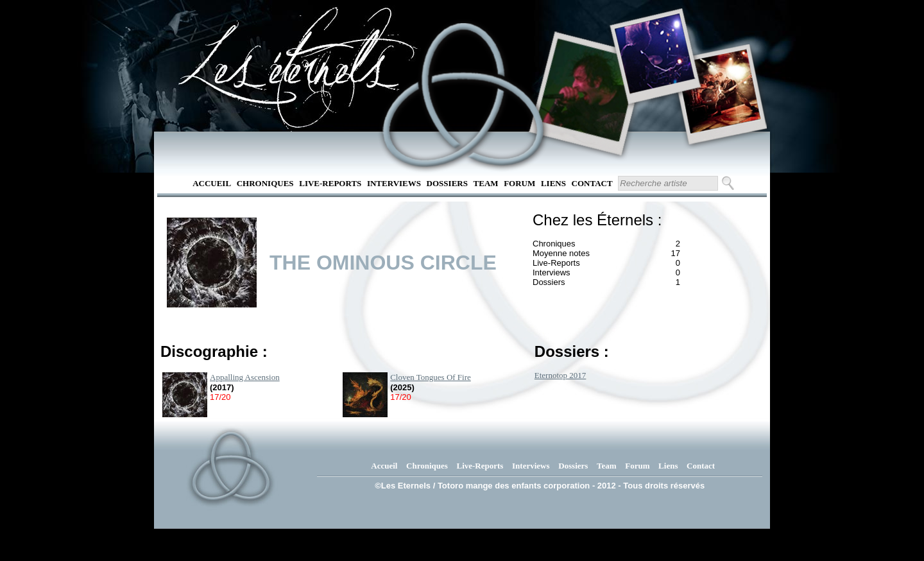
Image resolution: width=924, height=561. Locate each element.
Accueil (212, 183)
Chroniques (265, 183)
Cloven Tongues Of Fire (431, 377)
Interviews (394, 183)
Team (486, 183)
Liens (553, 183)
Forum (519, 183)
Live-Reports (330, 183)
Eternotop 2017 (560, 375)
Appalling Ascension (245, 377)
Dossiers (447, 183)
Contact (592, 183)
